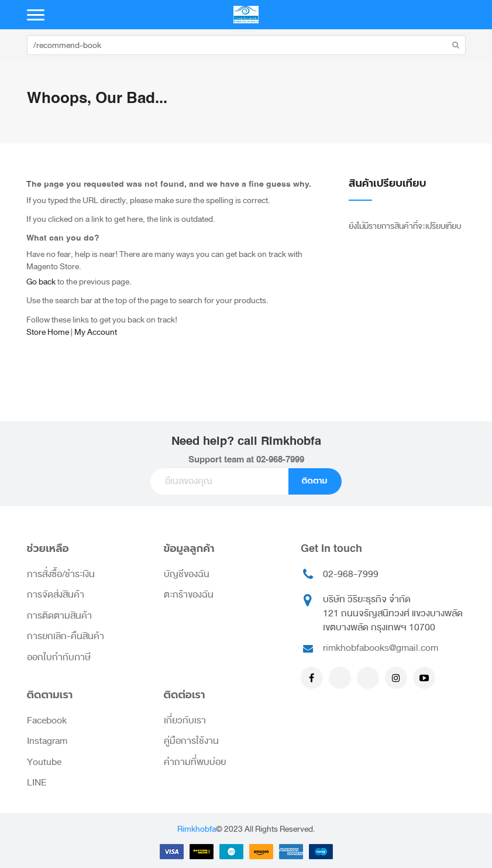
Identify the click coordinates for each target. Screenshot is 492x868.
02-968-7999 (280, 460)
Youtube (44, 762)
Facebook (47, 721)
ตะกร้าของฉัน (189, 595)
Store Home (48, 332)
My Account (96, 332)
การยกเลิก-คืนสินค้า (66, 636)
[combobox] (246, 45)
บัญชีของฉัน (187, 574)
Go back (41, 282)
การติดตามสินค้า (59, 616)
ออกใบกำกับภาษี (59, 657)
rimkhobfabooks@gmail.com (381, 648)
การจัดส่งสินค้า (56, 595)
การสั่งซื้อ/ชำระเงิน (61, 574)
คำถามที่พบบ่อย (195, 762)
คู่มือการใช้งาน (191, 741)
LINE (37, 783)
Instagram (47, 741)
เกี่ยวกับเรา (185, 721)
